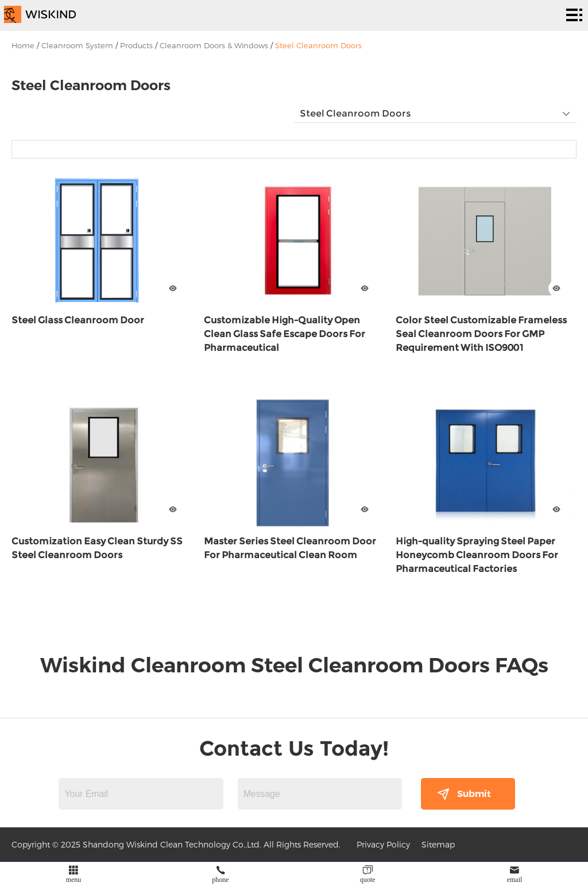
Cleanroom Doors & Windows (214, 45)
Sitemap (438, 844)
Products (136, 45)
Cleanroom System (77, 45)
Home (23, 45)
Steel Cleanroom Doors (318, 45)
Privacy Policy (383, 844)
